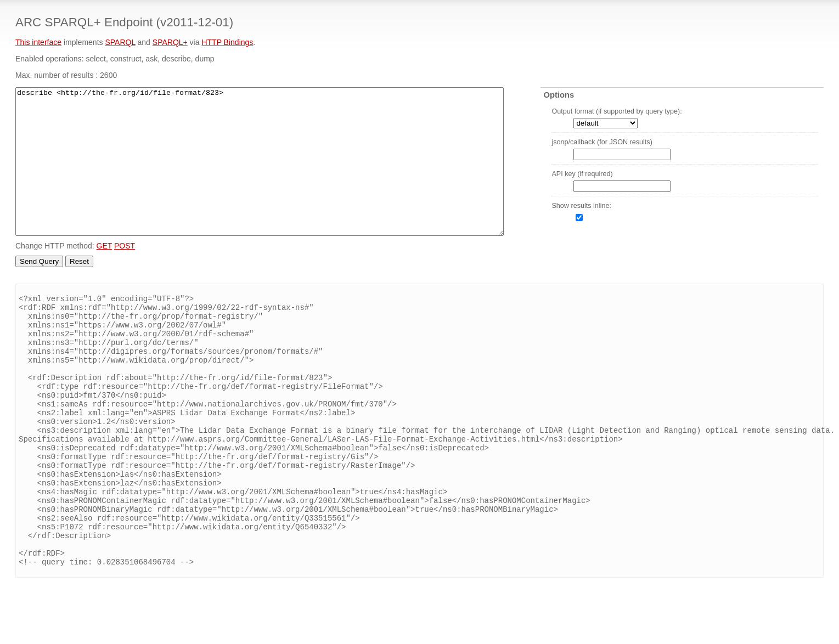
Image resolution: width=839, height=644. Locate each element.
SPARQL (120, 42)
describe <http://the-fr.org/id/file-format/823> (260, 162)
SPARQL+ (170, 42)
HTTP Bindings (227, 42)
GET (105, 246)
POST (125, 246)
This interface (38, 42)
